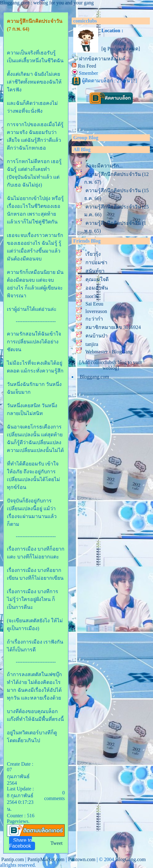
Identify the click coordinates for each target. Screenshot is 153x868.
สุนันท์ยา (95, 271)
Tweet (56, 843)
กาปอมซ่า (96, 262)
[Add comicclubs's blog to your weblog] (111, 365)
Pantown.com (82, 859)
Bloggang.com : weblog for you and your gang (47, 3)
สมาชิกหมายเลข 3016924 (113, 327)
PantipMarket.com (46, 859)
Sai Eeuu (94, 304)
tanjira (92, 344)
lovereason (96, 311)
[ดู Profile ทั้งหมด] (121, 49)
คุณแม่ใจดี (97, 279)
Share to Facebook (20, 843)
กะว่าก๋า (94, 319)
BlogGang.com (130, 859)
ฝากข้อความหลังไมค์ (102, 59)
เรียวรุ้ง (93, 254)
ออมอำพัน (97, 288)
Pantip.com (13, 859)
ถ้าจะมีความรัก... (104, 166)
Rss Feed (87, 66)
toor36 (92, 296)
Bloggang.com (94, 377)
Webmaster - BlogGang (109, 352)
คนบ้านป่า (97, 336)
